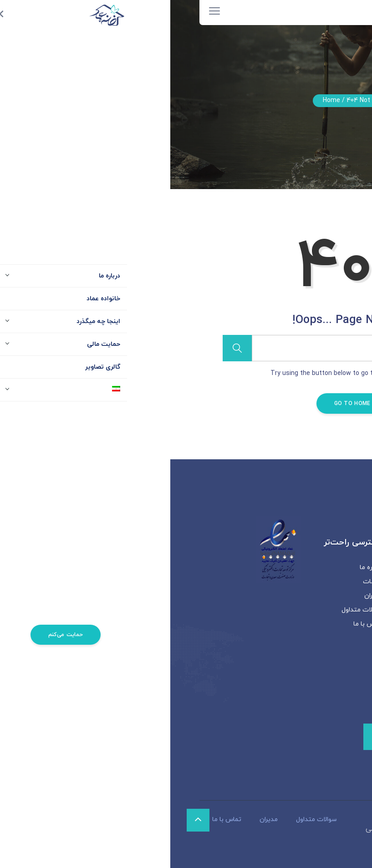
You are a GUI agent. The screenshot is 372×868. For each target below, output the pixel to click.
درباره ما (201, 568)
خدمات (202, 582)
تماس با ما (198, 624)
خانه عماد (222, 829)
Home (161, 100)
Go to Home (186, 404)
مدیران (203, 596)
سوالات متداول (192, 610)
